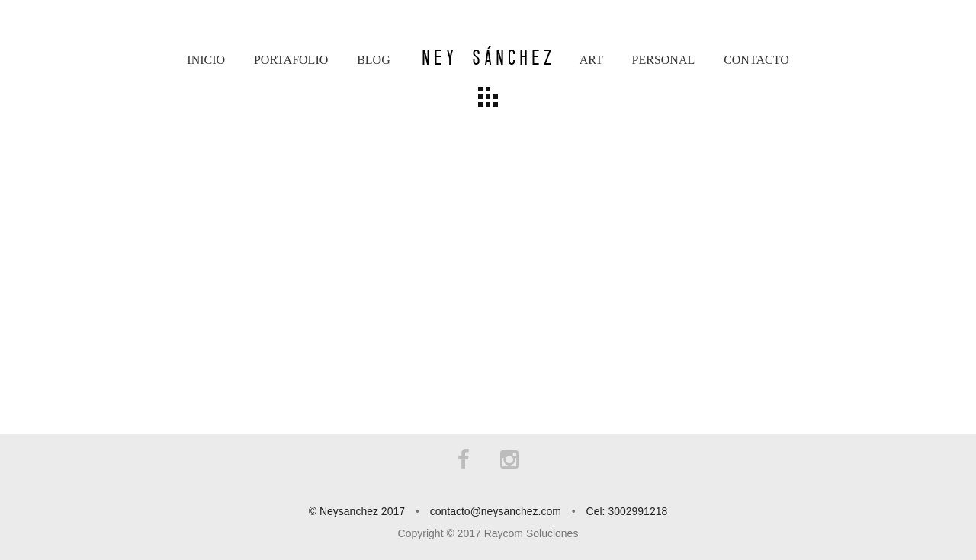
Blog (374, 60)
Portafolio (291, 60)
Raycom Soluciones (531, 533)
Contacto (756, 60)
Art (591, 60)
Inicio (206, 60)
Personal (664, 60)
